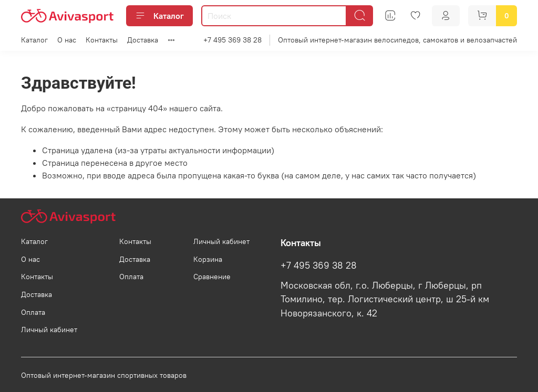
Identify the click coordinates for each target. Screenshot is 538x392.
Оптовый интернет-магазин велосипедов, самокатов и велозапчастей (397, 40)
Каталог (159, 16)
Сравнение (212, 277)
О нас (67, 40)
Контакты (102, 40)
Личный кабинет (49, 330)
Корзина (208, 259)
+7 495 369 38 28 (232, 40)
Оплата (33, 312)
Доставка (143, 40)
